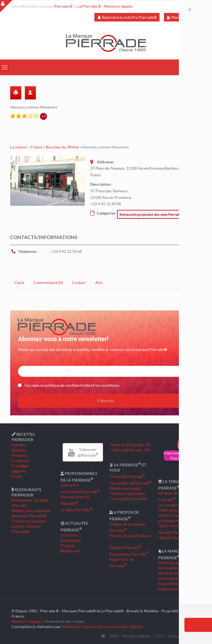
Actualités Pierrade (127, 476)
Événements (71, 540)
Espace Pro (70, 485)
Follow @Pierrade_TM (130, 450)
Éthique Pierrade (125, 547)
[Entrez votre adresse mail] (106, 371)
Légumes (19, 471)
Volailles (19, 450)
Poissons (19, 455)
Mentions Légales (26, 621)
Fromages (20, 466)
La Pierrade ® (89, 6)
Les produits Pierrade (80, 492)
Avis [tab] (99, 282)
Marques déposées (174, 573)
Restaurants (71, 551)
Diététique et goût (125, 488)
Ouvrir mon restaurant (178, 526)
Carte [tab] (19, 282)
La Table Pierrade (76, 510)
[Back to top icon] (185, 633)
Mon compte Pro (184, 17)
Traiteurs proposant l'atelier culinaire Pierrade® (29, 526)
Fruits (17, 476)
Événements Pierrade (129, 554)
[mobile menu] (5, 67)
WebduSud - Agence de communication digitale (102, 627)
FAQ (114, 636)
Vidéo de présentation (177, 510)
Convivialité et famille (128, 499)
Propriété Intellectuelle (178, 584)
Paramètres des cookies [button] (64, 621)
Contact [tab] (79, 282)
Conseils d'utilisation (127, 493)
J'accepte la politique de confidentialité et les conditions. (72, 385)
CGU (159, 636)
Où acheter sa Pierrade (130, 483)
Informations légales (176, 568)
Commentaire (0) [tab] (48, 282)
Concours (69, 535)
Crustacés (20, 460)
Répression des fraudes (178, 589)
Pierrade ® (63, 6)
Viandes (18, 445)
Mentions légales (118, 6)
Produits (68, 546)
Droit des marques (174, 578)
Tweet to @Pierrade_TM (130, 445)
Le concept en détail (175, 505)
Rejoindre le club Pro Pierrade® (127, 17)
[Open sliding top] (6, 6)
